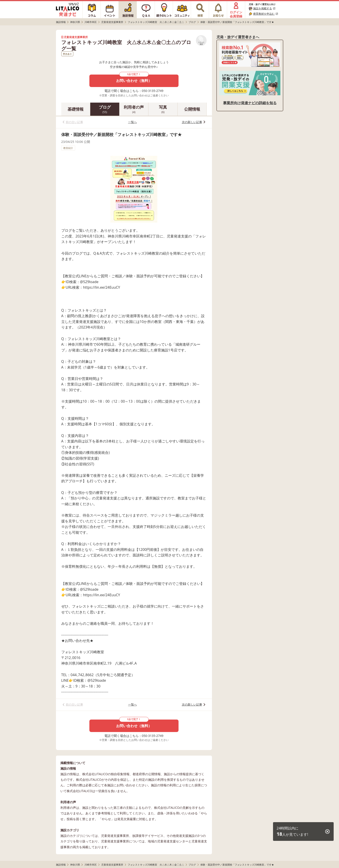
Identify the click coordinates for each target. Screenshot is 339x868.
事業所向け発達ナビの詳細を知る (250, 103)
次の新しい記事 (192, 122)
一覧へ (133, 122)
